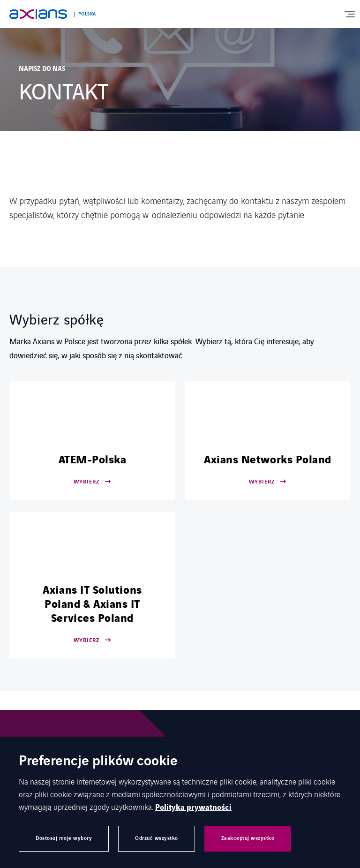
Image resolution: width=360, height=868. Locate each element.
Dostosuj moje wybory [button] (64, 838)
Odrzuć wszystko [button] (157, 838)
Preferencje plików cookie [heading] (98, 762)
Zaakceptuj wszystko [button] (248, 838)
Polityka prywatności (193, 808)
